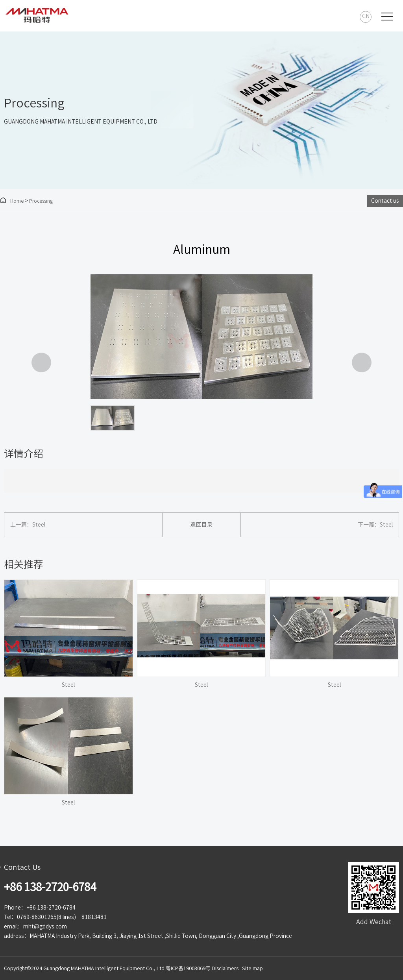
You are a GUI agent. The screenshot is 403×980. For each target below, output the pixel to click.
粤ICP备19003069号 (188, 968)
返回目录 (201, 525)
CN (366, 16)
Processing (41, 201)
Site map (252, 968)
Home (12, 201)
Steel (39, 525)
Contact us (385, 201)
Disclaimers (225, 968)
